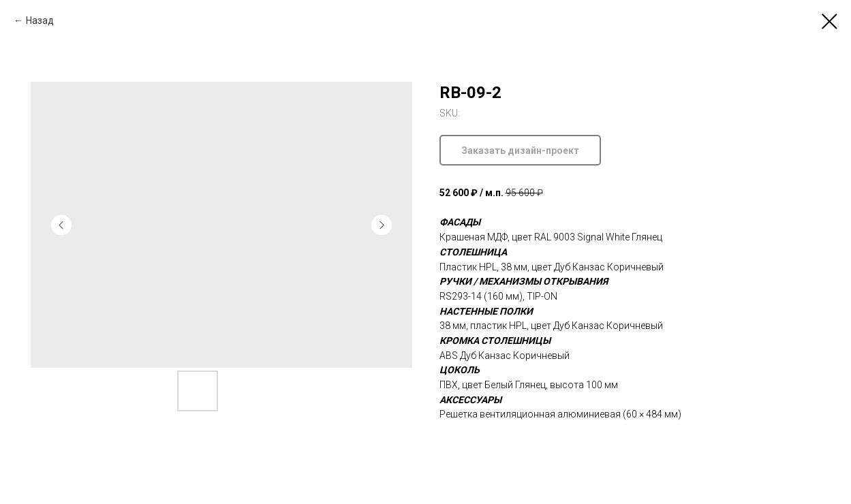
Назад (40, 20)
